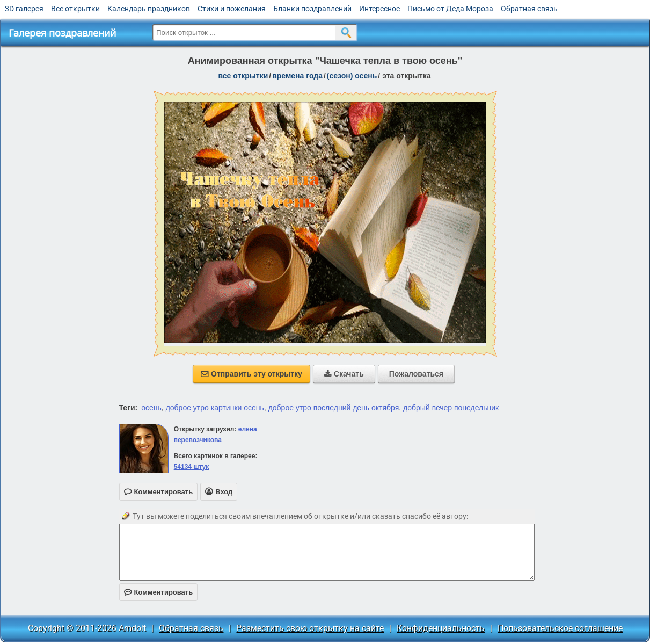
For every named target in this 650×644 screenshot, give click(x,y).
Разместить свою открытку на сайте (310, 628)
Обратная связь (529, 9)
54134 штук (192, 467)
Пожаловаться (416, 374)
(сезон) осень (352, 76)
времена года (297, 76)
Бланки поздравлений (312, 9)
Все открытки (75, 9)
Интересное (379, 9)
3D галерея (24, 9)
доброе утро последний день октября (334, 408)
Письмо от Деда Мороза (450, 9)
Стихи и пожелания (232, 9)
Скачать (344, 374)
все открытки (243, 76)
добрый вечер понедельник (451, 408)
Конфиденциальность (441, 628)
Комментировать (159, 592)
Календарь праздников (149, 9)
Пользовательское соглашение (560, 628)
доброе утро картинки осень (215, 408)
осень (151, 408)
